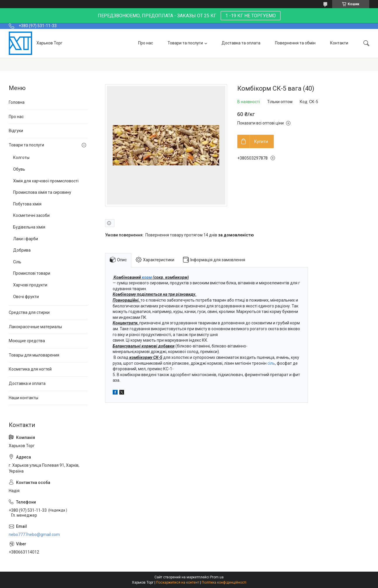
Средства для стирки (29, 312)
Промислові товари (32, 273)
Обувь (19, 169)
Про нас (146, 43)
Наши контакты (23, 398)
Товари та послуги (185, 43)
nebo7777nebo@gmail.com (34, 535)
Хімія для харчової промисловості (46, 181)
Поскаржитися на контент (178, 582)
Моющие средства (27, 341)
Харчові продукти (30, 285)
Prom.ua (217, 577)
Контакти (339, 43)
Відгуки (16, 131)
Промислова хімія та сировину (42, 192)
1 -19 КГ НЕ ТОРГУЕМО (251, 16)
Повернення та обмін (295, 43)
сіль (271, 363)
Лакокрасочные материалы (35, 327)
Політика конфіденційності (224, 582)
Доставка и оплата (27, 383)
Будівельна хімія (29, 227)
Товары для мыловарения (34, 355)
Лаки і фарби (26, 239)
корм (147, 277)
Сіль (17, 262)
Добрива (22, 250)
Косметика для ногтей (30, 369)
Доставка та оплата (241, 43)
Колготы (21, 158)
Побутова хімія (27, 204)
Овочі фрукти (26, 297)
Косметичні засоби (31, 215)
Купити (261, 141)
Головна (17, 102)
